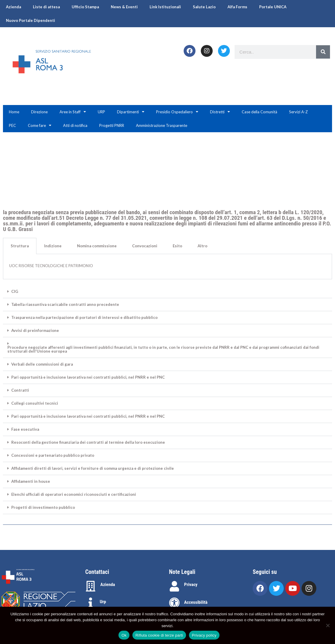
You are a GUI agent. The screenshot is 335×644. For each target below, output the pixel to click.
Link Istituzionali (165, 7)
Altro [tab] (202, 246)
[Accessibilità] (174, 603)
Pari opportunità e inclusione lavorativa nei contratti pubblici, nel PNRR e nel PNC (88, 377)
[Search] (323, 52)
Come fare (40, 125)
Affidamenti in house (31, 481)
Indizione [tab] (53, 246)
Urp (103, 602)
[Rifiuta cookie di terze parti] (328, 625)
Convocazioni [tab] (145, 246)
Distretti (220, 112)
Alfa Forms (237, 7)
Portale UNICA (273, 7)
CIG (15, 292)
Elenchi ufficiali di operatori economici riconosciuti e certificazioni (74, 494)
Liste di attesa (46, 7)
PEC (12, 125)
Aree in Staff (73, 112)
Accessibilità (196, 602)
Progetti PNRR (112, 125)
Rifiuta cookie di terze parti (159, 635)
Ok (124, 635)
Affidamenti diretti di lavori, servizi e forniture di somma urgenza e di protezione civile (93, 468)
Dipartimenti (131, 112)
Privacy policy (204, 635)
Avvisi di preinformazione (35, 331)
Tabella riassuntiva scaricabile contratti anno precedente (65, 305)
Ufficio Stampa (85, 7)
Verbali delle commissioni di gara (42, 364)
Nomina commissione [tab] (97, 246)
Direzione (39, 112)
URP (101, 112)
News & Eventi (124, 7)
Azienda (13, 7)
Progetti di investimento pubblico (43, 507)
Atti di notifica (75, 125)
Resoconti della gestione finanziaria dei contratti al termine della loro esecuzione (88, 442)
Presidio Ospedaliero (177, 112)
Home (14, 112)
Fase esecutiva (25, 429)
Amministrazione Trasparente (162, 125)
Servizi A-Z (298, 112)
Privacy (191, 585)
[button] (167, 292)
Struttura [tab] (20, 246)
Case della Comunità (259, 112)
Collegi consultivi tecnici (35, 403)
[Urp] (91, 603)
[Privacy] (174, 586)
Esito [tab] (177, 246)
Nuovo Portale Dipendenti (31, 20)
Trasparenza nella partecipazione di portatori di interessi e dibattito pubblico (84, 318)
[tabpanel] (167, 267)
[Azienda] (91, 586)
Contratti (20, 390)
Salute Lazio (204, 7)
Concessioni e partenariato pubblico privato (53, 455)
